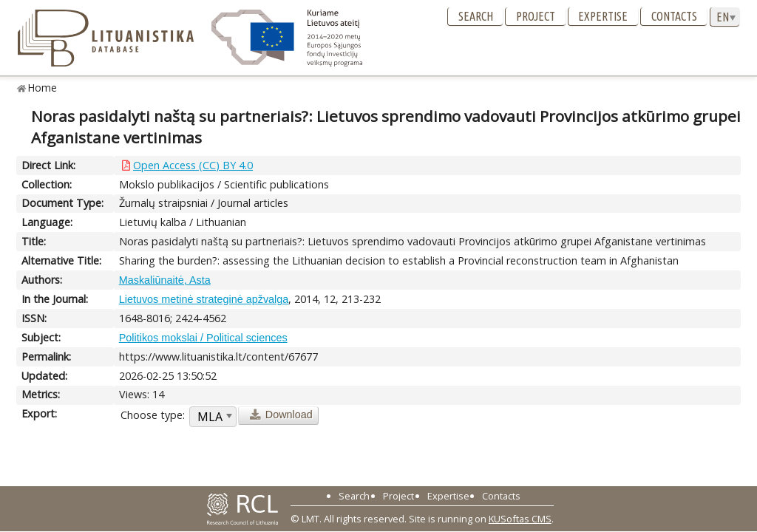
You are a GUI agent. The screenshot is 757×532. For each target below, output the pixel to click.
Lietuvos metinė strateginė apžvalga (204, 299)
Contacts (674, 16)
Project (536, 16)
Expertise (603, 16)
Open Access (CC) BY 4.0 (193, 165)
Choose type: (153, 415)
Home (43, 88)
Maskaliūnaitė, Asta (165, 280)
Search (476, 16)
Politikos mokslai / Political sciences (203, 338)
